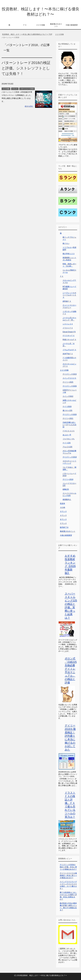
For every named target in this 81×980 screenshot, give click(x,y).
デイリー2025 (68, 382)
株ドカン (66, 243)
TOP (27, 34)
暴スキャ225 (67, 411)
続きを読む (29, 106)
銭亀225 (66, 489)
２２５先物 (40, 25)
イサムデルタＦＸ (69, 350)
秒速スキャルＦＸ (69, 340)
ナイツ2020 (67, 407)
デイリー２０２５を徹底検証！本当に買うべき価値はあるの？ (68, 875)
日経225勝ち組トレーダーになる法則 (69, 425)
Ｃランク (15, 89)
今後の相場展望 (72, 25)
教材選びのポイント (56, 25)
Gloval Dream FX (69, 332)
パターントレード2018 (27, 89)
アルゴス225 (67, 447)
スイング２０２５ (69, 378)
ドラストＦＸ (68, 328)
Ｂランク (63, 519)
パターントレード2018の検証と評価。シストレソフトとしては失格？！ (26, 68)
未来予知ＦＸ (68, 354)
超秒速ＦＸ (67, 301)
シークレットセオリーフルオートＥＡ (69, 295)
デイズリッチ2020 (70, 414)
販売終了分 (64, 527)
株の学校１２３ (69, 254)
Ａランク (63, 515)
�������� (72, 137)
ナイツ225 (67, 443)
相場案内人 (67, 500)
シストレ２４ (68, 324)
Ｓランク (63, 511)
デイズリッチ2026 (70, 386)
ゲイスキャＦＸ (69, 336)
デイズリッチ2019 (70, 457)
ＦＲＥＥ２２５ (69, 431)
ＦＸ (25, 25)
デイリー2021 (68, 418)
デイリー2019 (68, 479)
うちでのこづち (69, 439)
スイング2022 (68, 396)
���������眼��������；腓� (68, 134)
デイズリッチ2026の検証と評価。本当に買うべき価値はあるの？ (68, 867)
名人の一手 (67, 435)
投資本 (63, 503)
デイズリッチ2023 (70, 374)
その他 (63, 507)
